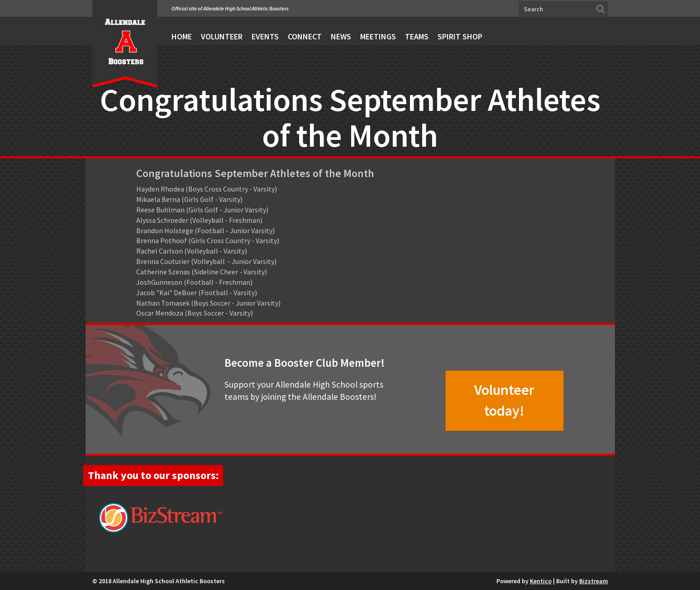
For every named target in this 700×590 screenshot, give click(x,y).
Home (182, 36)
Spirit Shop (460, 36)
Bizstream (594, 581)
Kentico (541, 581)
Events (265, 36)
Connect (305, 36)
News (341, 36)
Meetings (378, 36)
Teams (417, 36)
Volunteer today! (504, 400)
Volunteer (222, 36)
